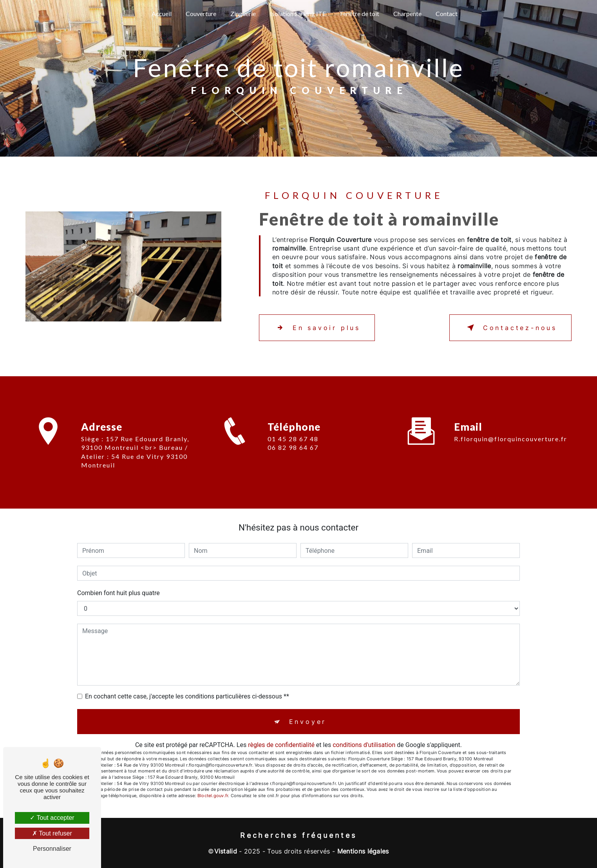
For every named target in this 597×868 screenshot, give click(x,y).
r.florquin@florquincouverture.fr (511, 430)
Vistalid (226, 851)
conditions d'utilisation (364, 745)
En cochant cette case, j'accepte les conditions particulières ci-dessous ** (187, 696)
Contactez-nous (510, 328)
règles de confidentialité (281, 745)
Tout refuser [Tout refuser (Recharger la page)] (52, 833)
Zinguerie (243, 14)
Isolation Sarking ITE (298, 14)
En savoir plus (317, 328)
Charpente (407, 14)
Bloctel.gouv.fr (213, 796)
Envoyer (308, 722)
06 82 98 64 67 (293, 456)
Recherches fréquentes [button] (298, 835)
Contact (447, 14)
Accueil (162, 14)
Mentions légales (363, 851)
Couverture (201, 14)
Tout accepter (52, 818)
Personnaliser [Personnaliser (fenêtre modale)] (52, 849)
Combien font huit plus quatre (118, 593)
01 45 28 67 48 (293, 448)
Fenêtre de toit (360, 14)
